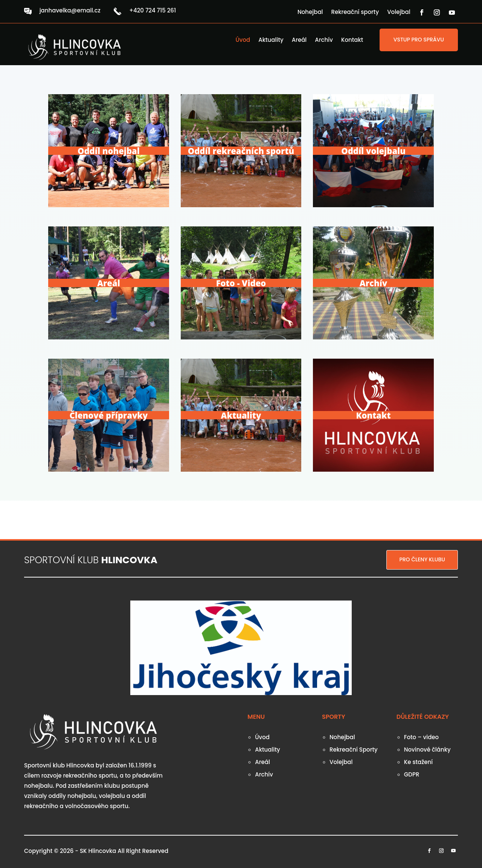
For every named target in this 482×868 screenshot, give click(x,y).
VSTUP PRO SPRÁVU (419, 40)
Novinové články (427, 750)
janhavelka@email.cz (70, 10)
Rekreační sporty (355, 13)
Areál (299, 40)
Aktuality (271, 40)
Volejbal (399, 13)
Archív (324, 40)
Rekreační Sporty (354, 750)
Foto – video (421, 737)
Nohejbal (310, 13)
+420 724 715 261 (153, 10)
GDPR (412, 774)
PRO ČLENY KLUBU (422, 559)
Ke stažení (418, 762)
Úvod (243, 40)
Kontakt (352, 40)
